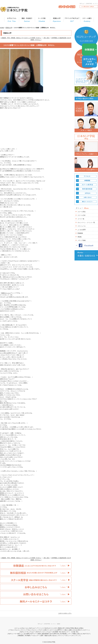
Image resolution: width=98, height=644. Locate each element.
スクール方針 (82, 215)
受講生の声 (9, 28)
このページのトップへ (65, 613)
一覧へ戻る (46, 38)
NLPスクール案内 (36, 634)
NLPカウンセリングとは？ (44, 632)
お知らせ (79, 634)
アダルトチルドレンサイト (17, 630)
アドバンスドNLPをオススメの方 (47, 628)
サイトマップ (76, 636)
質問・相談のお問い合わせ (48, 636)
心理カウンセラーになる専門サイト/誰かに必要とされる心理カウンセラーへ (66, 630)
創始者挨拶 (45, 634)
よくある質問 (82, 230)
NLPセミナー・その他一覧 (70, 632)
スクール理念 (82, 212)
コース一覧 (81, 219)
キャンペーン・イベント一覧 (86, 222)
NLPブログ (86, 634)
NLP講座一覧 (57, 632)
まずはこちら (24, 628)
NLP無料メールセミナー (32, 636)
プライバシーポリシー (64, 636)
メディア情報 (82, 240)
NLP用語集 (63, 634)
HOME (2, 28)
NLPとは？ (33, 628)
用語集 (80, 237)
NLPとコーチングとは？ (28, 632)
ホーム (17, 628)
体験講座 (21, 636)
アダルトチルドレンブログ (34, 630)
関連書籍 (80, 233)
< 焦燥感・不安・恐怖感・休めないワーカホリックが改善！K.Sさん (21, 38)
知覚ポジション (6, 293)
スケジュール (82, 226)
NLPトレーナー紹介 (14, 634)
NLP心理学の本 (54, 634)
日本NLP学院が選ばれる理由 (74, 628)
